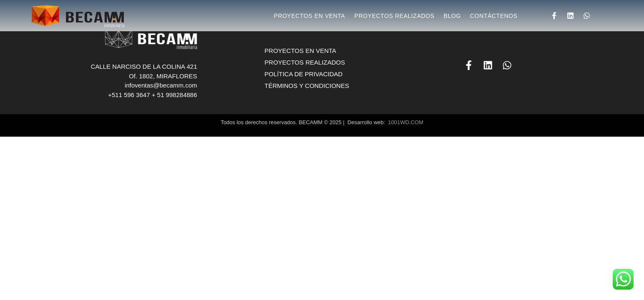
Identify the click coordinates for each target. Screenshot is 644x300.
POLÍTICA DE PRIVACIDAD (304, 74)
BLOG (452, 16)
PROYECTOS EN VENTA (309, 16)
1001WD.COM (406, 122)
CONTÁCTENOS (494, 16)
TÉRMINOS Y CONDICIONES (307, 86)
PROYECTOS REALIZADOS (394, 16)
